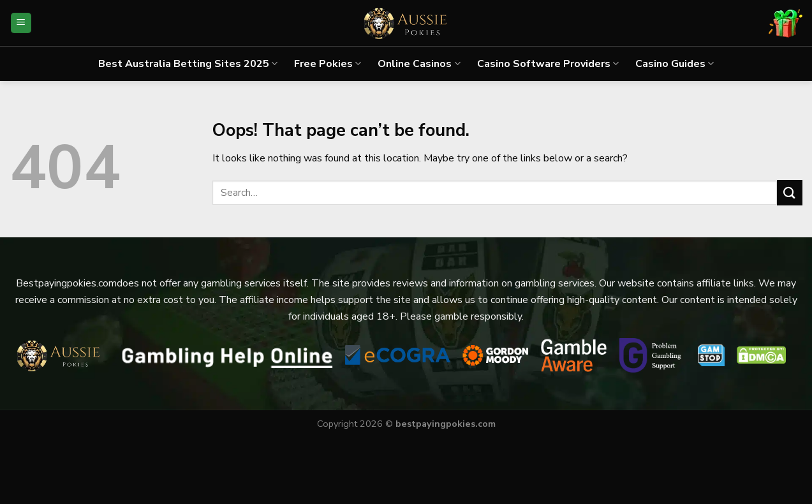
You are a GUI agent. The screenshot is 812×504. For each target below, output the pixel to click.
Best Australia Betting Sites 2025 (188, 64)
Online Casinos (419, 64)
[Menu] (21, 23)
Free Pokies (328, 64)
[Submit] (790, 192)
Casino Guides (675, 64)
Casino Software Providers (548, 64)
